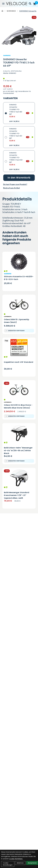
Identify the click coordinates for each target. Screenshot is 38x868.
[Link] (3, 4)
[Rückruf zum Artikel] (19, 188)
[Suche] (30, 4)
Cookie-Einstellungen (8, 864)
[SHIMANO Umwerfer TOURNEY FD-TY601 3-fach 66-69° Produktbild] (19, 35)
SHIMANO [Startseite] (11, 11)
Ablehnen (20, 863)
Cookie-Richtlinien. (16, 859)
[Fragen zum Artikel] (19, 184)
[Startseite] (2, 11)
